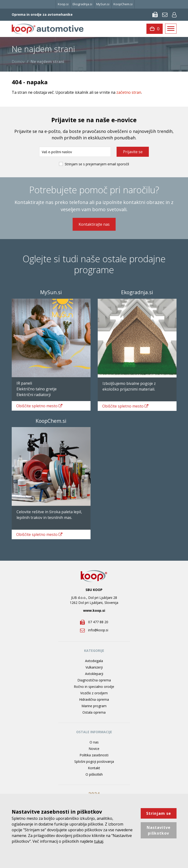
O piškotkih (94, 774)
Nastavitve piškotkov (159, 830)
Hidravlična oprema (94, 699)
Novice (94, 749)
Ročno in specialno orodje (94, 687)
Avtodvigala (94, 661)
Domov (18, 62)
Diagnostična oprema (94, 680)
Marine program (94, 706)
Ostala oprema (94, 712)
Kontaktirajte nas (94, 224)
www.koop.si (94, 610)
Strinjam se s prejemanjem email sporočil (97, 164)
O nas (94, 742)
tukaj (99, 841)
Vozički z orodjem (94, 693)
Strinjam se (159, 813)
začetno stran (129, 92)
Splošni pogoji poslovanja (94, 761)
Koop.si (63, 4)
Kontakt (94, 768)
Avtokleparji (94, 674)
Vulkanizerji (94, 667)
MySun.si (103, 4)
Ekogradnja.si (82, 4)
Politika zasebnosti (94, 755)
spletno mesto (40, 406)
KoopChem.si (123, 4)
